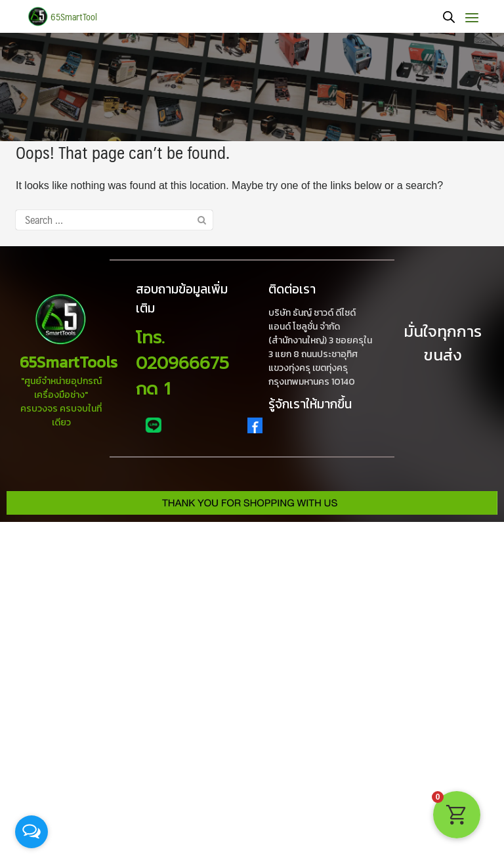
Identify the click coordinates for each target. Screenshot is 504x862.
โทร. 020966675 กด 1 (182, 363)
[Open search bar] (449, 17)
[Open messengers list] (31, 832)
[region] (252, 87)
